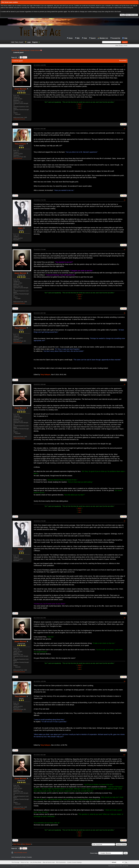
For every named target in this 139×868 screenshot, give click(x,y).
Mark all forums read (49, 862)
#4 (125, 250)
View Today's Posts (121, 45)
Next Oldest (17, 844)
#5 (125, 313)
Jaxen (79, 104)
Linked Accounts (18, 158)
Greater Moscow (35, 50)
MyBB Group (33, 866)
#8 (125, 618)
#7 (125, 521)
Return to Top (25, 862)
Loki (79, 106)
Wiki (78, 38)
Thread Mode (123, 61)
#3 (125, 200)
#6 (125, 384)
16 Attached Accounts (19, 119)
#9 (125, 681)
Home (71, 38)
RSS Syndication (61, 862)
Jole (79, 108)
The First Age (15, 50)
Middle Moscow (25, 50)
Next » (25, 57)
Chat (85, 38)
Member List (104, 38)
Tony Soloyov (20, 144)
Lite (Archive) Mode (36, 862)
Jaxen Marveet (20, 89)
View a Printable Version (20, 852)
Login (29, 42)
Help (126, 38)
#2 (125, 129)
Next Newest (27, 844)
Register (35, 42)
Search (93, 38)
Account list (116, 38)
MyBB (19, 866)
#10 (124, 755)
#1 (125, 65)
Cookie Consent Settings (74, 862)
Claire (20, 228)
